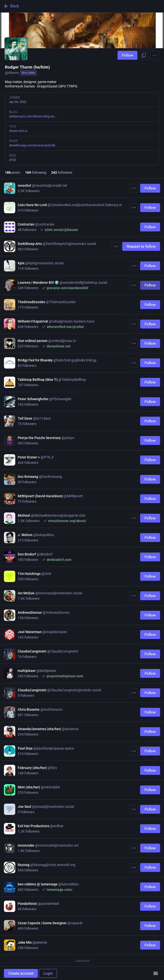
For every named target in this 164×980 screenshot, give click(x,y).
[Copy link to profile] (144, 55)
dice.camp (28, 73)
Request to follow (141, 246)
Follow (127, 55)
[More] (134, 188)
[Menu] (155, 55)
